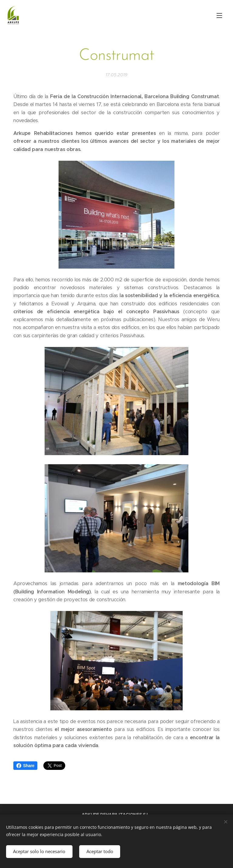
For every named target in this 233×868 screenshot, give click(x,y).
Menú (219, 15)
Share (25, 766)
